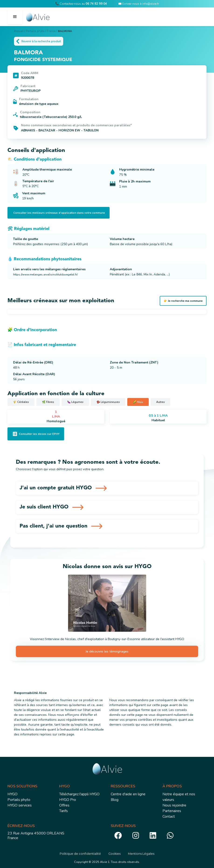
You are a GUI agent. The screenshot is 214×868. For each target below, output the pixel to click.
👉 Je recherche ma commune (183, 301)
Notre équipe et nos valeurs (179, 797)
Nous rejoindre (174, 805)
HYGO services (20, 805)
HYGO (12, 794)
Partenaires (172, 811)
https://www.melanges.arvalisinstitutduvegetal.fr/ (45, 274)
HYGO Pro (68, 800)
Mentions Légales (141, 854)
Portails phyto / (36, 31)
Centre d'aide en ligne (128, 794)
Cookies (114, 854)
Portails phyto (19, 800)
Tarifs (64, 811)
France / (52, 31)
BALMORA (65, 31)
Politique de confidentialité (80, 854)
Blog (115, 800)
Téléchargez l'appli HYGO (79, 794)
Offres (64, 805)
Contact (169, 817)
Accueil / (19, 31)
